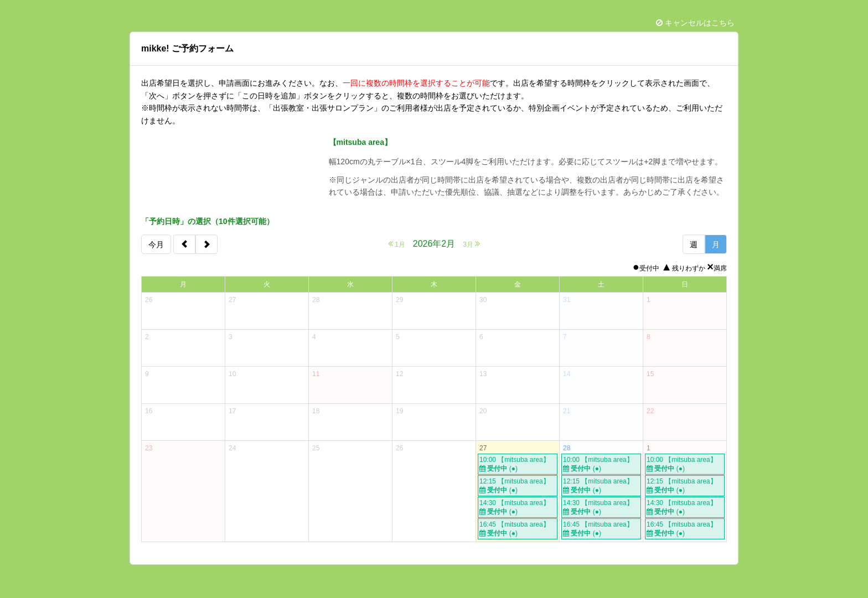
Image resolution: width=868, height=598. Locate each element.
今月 (156, 245)
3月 (471, 244)
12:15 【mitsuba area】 (518, 486)
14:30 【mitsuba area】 (518, 508)
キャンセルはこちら (695, 23)
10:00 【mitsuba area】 (518, 464)
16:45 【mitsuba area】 (518, 529)
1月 (397, 244)
